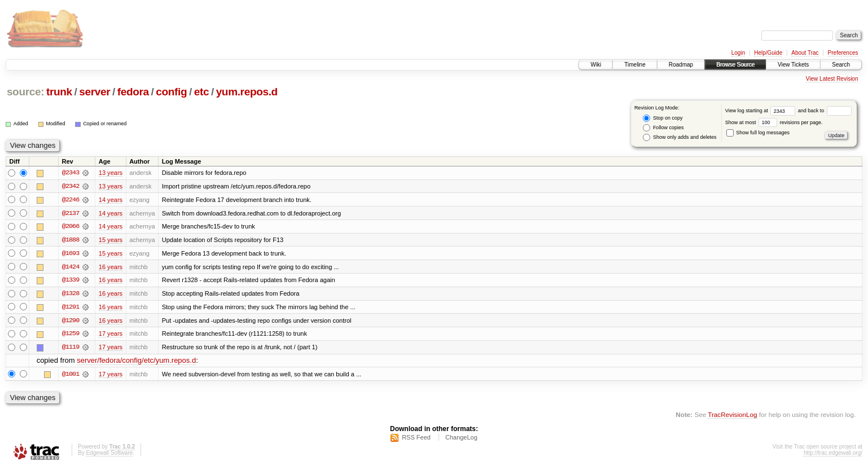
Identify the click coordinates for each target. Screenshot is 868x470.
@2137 (71, 213)
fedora (133, 92)
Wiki (596, 65)
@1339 (71, 281)
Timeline (635, 65)
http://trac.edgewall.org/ (833, 455)
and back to (825, 111)
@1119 (71, 349)
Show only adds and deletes (680, 137)
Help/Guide (768, 53)
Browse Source (735, 65)
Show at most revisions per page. (774, 122)
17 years (111, 335)
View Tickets (793, 65)
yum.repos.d (247, 92)
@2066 (71, 227)
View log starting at (762, 111)
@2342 (71, 186)
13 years (111, 173)
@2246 (71, 200)
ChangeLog (461, 440)
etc (201, 92)
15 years (111, 240)
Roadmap (681, 65)
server (95, 92)
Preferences (843, 53)
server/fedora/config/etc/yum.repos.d (136, 363)
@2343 (71, 173)
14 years (111, 200)
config (171, 92)
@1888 (71, 240)
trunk (59, 92)
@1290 (71, 322)
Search (841, 65)
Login (738, 53)
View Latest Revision (832, 79)
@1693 (71, 254)
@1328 (71, 295)
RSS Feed (416, 440)
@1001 (71, 376)
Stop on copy (663, 118)
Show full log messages (758, 133)
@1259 (71, 335)
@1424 (71, 267)
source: (25, 92)
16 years (111, 267)
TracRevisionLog (732, 417)
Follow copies (663, 128)
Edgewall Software (109, 455)
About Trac (805, 53)
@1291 (71, 308)
